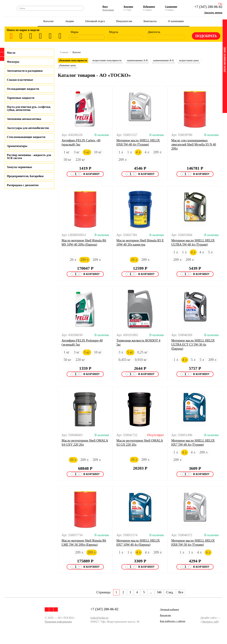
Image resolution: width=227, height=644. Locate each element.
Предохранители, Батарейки (25, 176)
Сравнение (171, 7)
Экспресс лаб (210, 622)
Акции (70, 21)
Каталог (49, 21)
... (151, 592)
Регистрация (108, 10)
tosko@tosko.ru (99, 618)
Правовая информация (58, 622)
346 (159, 592)
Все (181, 592)
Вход (105, 7)
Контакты (150, 21)
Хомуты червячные (20, 167)
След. (170, 592)
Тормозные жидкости (21, 98)
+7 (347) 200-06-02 (208, 7)
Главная (64, 52)
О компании (176, 21)
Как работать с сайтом (173, 621)
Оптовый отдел (95, 21)
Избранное (149, 7)
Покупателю (124, 21)
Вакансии (165, 615)
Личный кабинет (170, 610)
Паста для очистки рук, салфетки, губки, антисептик (29, 108)
